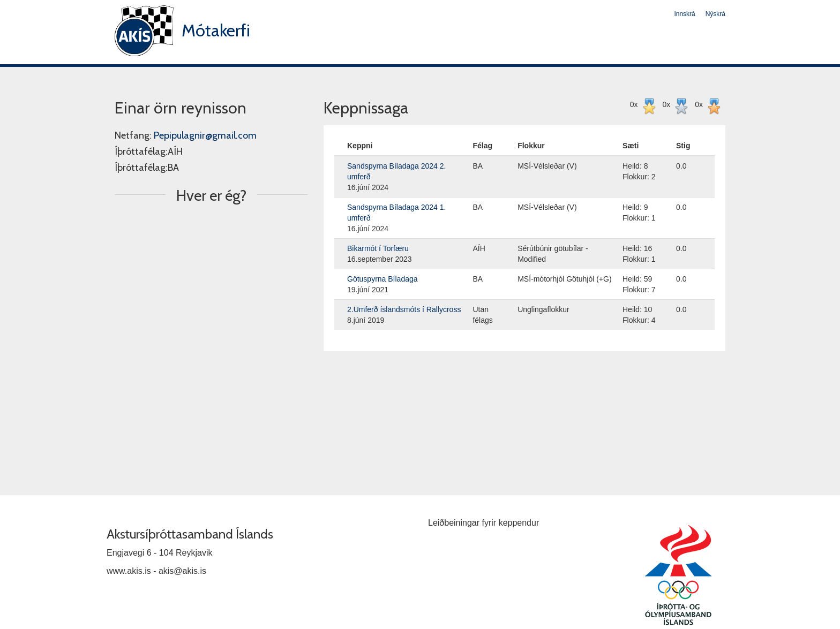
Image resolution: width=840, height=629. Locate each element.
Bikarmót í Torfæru (378, 248)
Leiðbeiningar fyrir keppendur (483, 523)
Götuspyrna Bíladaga (382, 279)
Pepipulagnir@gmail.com (205, 135)
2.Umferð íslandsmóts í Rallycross (404, 309)
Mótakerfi (216, 30)
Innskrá (684, 14)
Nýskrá (715, 14)
